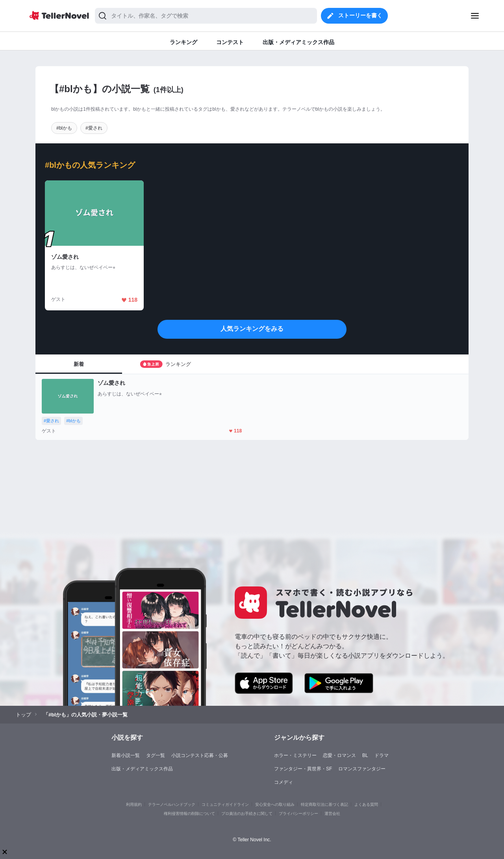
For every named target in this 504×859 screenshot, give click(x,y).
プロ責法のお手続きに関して (247, 814)
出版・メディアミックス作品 (142, 769)
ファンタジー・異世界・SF (303, 769)
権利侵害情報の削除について (189, 814)
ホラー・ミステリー (295, 755)
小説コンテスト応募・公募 (200, 755)
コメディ (283, 782)
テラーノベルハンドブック (172, 804)
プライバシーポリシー (298, 814)
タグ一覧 (156, 755)
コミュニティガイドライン (225, 804)
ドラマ (382, 755)
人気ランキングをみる (252, 329)
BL (365, 755)
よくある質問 (366, 804)
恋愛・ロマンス (339, 755)
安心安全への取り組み (275, 804)
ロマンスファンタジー (362, 769)
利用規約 (134, 804)
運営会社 (332, 814)
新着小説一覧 (126, 755)
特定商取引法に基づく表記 (324, 804)
